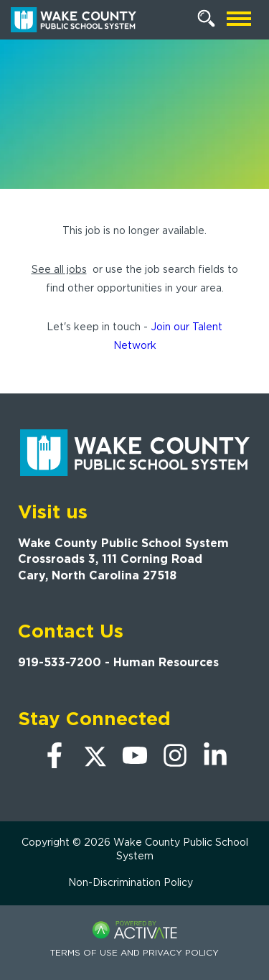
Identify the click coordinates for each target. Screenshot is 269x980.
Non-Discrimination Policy (131, 882)
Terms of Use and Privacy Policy (134, 952)
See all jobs (59, 269)
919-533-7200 (60, 662)
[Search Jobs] (207, 19)
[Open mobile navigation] (239, 20)
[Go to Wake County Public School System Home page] (74, 20)
